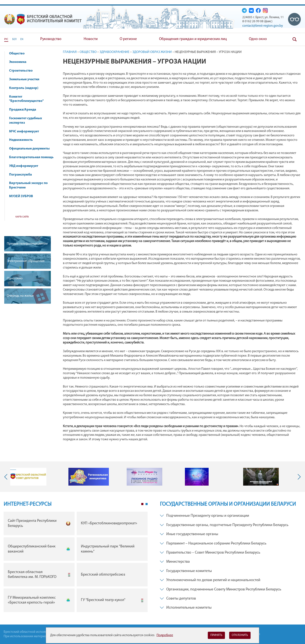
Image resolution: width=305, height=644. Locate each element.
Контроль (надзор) (26, 88)
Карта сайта (22, 217)
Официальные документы (29, 149)
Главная (70, 52)
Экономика (20, 62)
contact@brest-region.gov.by (263, 26)
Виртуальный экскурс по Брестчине (28, 185)
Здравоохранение (114, 52)
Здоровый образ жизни (152, 52)
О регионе (128, 39)
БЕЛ (14, 39)
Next (298, 477)
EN (22, 39)
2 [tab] (147, 504)
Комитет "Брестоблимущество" (28, 99)
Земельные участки (24, 79)
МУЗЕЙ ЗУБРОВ (21, 196)
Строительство (21, 71)
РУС (6, 39)
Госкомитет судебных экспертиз (26, 121)
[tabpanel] (76, 563)
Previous (7, 477)
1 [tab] (142, 504)
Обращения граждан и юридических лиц (193, 39)
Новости (91, 39)
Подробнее (165, 635)
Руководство (51, 39)
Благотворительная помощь (31, 157)
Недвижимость (23, 140)
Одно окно (258, 39)
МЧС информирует (26, 132)
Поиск (294, 39)
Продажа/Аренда (25, 110)
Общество (19, 54)
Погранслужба (20, 175)
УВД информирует (24, 166)
